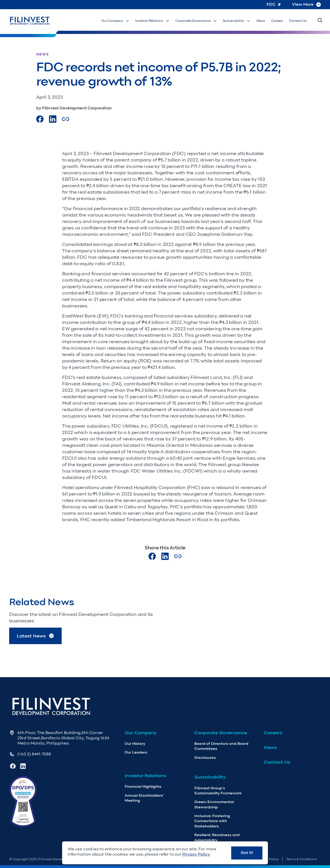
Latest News (36, 636)
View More (306, 4)
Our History (135, 744)
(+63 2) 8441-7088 (34, 754)
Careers (278, 21)
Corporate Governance (198, 21)
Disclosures (205, 758)
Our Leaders (136, 752)
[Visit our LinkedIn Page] (53, 119)
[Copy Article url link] (66, 119)
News (262, 21)
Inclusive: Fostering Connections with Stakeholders (212, 821)
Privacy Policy (196, 854)
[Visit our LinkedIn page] (165, 556)
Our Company (118, 21)
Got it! (247, 853)
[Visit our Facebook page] (40, 119)
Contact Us (298, 21)
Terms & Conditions (302, 859)
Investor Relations (155, 21)
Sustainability (238, 21)
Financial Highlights (143, 786)
